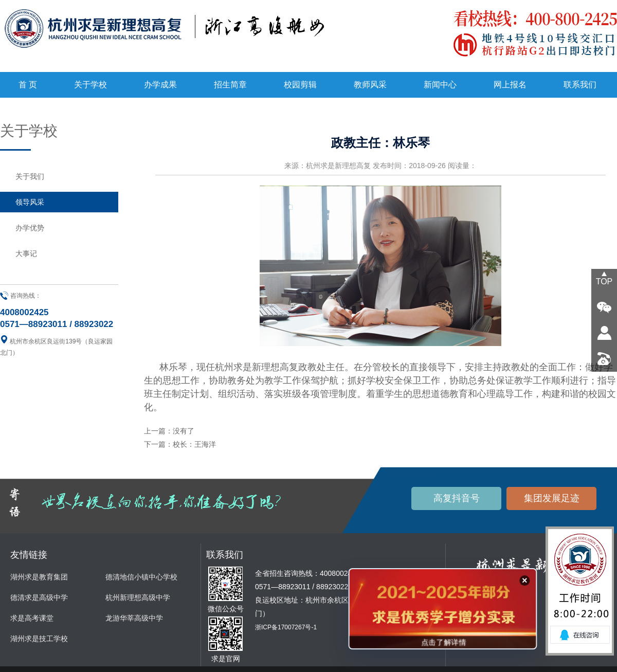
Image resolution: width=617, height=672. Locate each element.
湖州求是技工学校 (39, 639)
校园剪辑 (300, 85)
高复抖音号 (457, 498)
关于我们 (30, 176)
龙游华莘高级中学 (134, 618)
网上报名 (510, 85)
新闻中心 (440, 85)
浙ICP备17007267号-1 (286, 627)
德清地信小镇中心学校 (141, 577)
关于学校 (90, 85)
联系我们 (580, 85)
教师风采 (370, 85)
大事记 (26, 253)
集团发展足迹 (552, 498)
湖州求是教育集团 (39, 577)
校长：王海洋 (194, 444)
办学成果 (160, 85)
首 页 (28, 85)
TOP (604, 281)
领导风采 (30, 202)
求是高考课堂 (32, 618)
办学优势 (30, 228)
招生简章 (230, 85)
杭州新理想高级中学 (138, 597)
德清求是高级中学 (39, 597)
